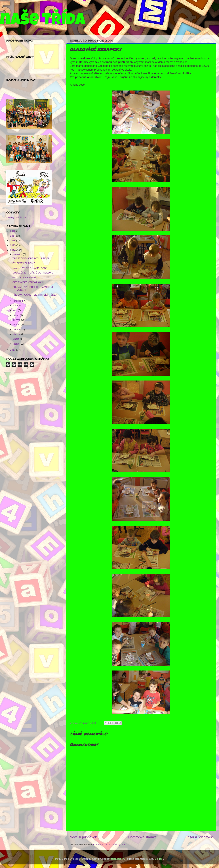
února (16, 339)
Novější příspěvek (83, 837)
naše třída (43, 21)
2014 (13, 250)
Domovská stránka (142, 837)
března (17, 334)
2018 (13, 231)
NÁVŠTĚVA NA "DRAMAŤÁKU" (30, 268)
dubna (17, 329)
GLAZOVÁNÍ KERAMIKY (26, 278)
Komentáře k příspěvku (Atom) (110, 845)
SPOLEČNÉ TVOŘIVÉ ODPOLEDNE (33, 273)
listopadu (18, 301)
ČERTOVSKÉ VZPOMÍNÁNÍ (28, 282)
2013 (13, 350)
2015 (13, 245)
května (17, 325)
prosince (18, 254)
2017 (13, 236)
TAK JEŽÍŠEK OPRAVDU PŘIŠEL (31, 258)
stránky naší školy (16, 217)
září (15, 310)
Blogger (159, 859)
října (16, 306)
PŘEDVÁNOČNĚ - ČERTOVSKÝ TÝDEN (35, 295)
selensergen (117, 859)
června (17, 320)
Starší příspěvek (200, 837)
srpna (16, 315)
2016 (13, 241)
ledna (16, 344)
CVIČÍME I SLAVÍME (24, 263)
